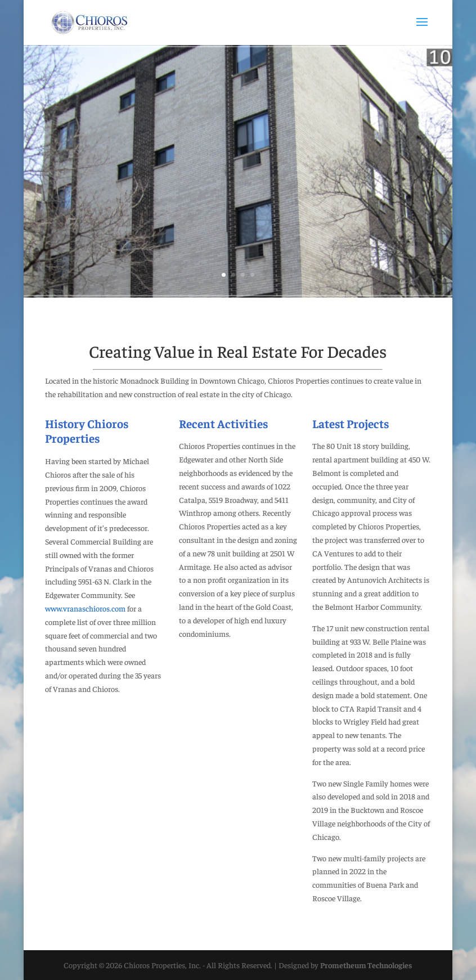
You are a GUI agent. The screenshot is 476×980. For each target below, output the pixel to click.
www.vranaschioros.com (85, 608)
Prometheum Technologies (366, 965)
